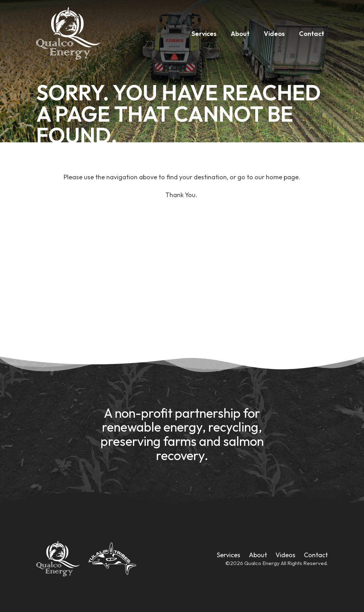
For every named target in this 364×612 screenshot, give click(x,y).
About (240, 34)
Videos (274, 34)
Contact (312, 34)
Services (204, 34)
